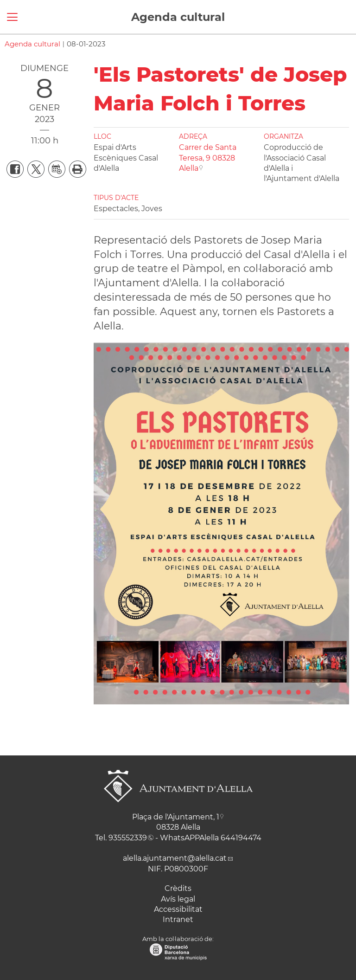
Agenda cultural (178, 17)
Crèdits (178, 888)
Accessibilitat (178, 909)
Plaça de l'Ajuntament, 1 (176, 817)
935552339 (128, 838)
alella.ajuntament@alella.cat (175, 858)
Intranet (178, 919)
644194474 (241, 838)
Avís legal (178, 899)
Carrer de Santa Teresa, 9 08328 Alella (208, 158)
